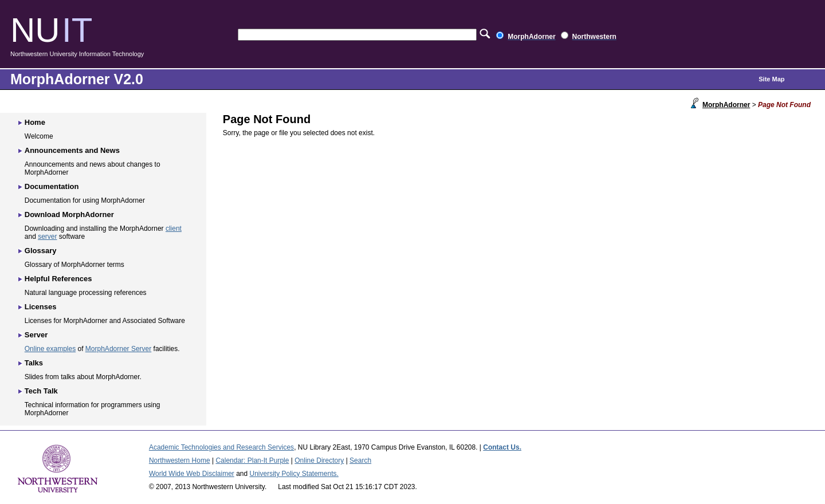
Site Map (771, 79)
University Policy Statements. (294, 474)
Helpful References (58, 279)
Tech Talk (41, 391)
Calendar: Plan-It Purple (252, 460)
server (47, 237)
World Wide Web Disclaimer (192, 474)
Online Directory (319, 460)
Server (36, 335)
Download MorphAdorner (69, 214)
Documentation (52, 186)
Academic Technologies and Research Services (221, 447)
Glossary (41, 251)
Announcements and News (72, 150)
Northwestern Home (180, 460)
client (174, 229)
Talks (34, 363)
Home (35, 122)
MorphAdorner (726, 105)
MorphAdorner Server (118, 349)
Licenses (41, 307)
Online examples (50, 349)
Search (360, 460)
